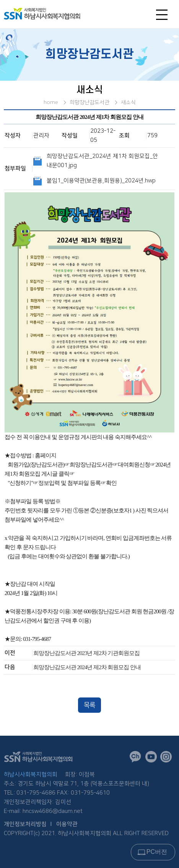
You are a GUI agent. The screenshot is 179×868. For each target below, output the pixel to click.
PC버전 (157, 852)
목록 (89, 705)
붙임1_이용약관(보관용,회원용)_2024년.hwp (101, 181)
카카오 (138, 759)
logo (55, 14)
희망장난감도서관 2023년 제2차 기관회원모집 (87, 653)
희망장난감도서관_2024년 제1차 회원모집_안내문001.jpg (102, 161)
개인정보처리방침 (25, 824)
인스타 (168, 758)
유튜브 (153, 758)
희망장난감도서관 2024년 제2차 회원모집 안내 (87, 667)
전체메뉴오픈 (164, 16)
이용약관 (67, 824)
